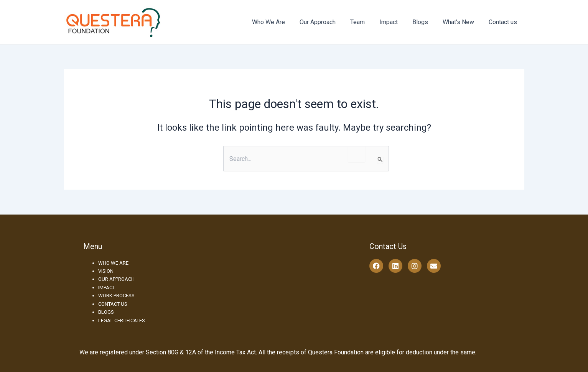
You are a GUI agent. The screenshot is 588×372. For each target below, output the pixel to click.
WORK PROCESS (116, 296)
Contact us (504, 22)
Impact (397, 22)
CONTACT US (113, 304)
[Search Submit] (380, 160)
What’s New (462, 22)
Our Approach (330, 22)
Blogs (426, 22)
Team (368, 22)
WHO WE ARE (113, 263)
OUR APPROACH (116, 279)
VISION (106, 271)
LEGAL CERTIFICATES (122, 320)
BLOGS (106, 312)
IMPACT (107, 288)
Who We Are (283, 22)
